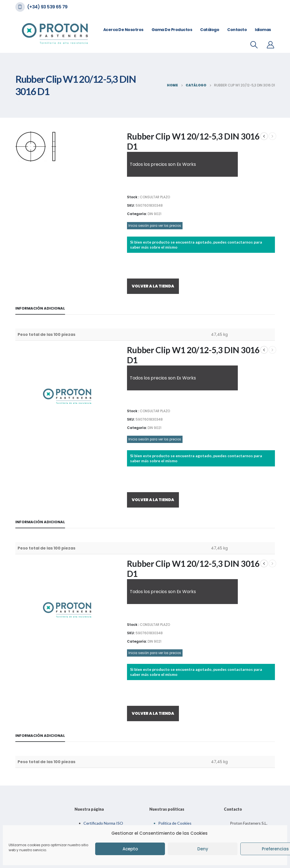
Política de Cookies (175, 823)
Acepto (130, 849)
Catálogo (210, 30)
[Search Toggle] (254, 45)
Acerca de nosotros (123, 30)
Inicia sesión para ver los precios (155, 226)
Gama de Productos (172, 30)
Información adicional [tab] (40, 308)
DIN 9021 (154, 214)
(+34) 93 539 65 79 (47, 7)
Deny (203, 849)
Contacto (237, 30)
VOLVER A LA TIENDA (153, 286)
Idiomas (263, 30)
